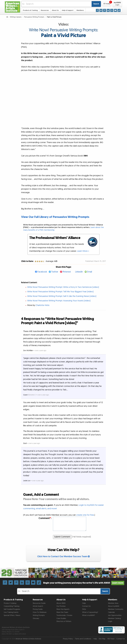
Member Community (116, 609)
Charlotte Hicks (42, 305)
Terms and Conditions (83, 639)
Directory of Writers (64, 621)
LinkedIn (79, 272)
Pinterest (67, 272)
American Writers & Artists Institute (28, 639)
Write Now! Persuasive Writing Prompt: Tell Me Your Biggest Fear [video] (60, 292)
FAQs (84, 609)
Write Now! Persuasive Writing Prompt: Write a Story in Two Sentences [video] (63, 287)
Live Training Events (11, 612)
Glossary (36, 618)
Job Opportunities (115, 615)
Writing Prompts (39, 615)
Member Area (113, 603)
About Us (55, 10)
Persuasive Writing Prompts (34, 17)
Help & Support (68, 10)
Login (110, 621)
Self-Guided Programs (12, 609)
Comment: (45, 518)
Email (90, 272)
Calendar (111, 612)
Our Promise (61, 606)
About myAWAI (114, 606)
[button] (107, 4)
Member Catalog (114, 618)
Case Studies (61, 618)
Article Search (38, 606)
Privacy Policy (68, 639)
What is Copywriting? (90, 612)
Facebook (42, 272)
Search (96, 4)
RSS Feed (111, 639)
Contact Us (86, 606)
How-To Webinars (40, 612)
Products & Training (30, 10)
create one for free (85, 515)
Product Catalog (10, 603)
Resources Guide (39, 603)
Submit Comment (62, 537)
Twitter (55, 272)
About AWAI (61, 603)
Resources (45, 10)
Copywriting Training (12, 606)
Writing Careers (16, 17)
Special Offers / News (12, 615)
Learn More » (83, 251)
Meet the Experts (63, 609)
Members (80, 10)
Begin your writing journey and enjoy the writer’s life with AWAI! (84, 583)
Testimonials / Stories (64, 615)
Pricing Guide (38, 609)
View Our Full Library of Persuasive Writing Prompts (55, 217)
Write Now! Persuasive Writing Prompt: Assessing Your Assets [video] (59, 301)
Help (84, 603)
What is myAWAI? (89, 615)
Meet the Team (62, 612)
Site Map (102, 639)
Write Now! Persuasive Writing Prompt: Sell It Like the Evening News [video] (62, 296)
